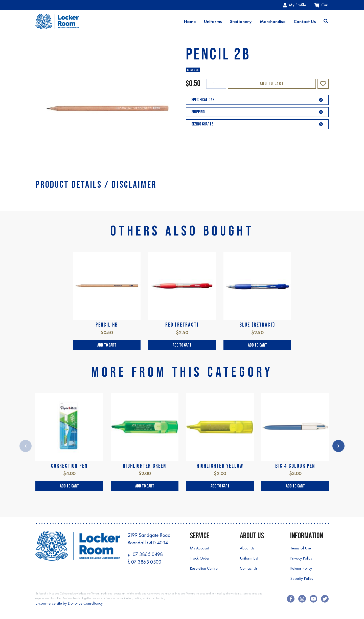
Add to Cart (272, 84)
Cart (321, 5)
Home (190, 22)
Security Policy (302, 578)
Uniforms (213, 22)
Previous (26, 446)
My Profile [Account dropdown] (294, 5)
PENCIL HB (107, 325)
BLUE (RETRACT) (257, 325)
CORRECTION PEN (69, 466)
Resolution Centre (204, 568)
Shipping (257, 112)
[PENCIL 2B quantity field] (216, 84)
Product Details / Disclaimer (96, 185)
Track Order (200, 558)
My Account (199, 548)
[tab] (96, 185)
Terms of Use (301, 548)
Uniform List (249, 558)
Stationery (241, 22)
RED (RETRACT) (182, 325)
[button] (323, 84)
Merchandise (273, 22)
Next (338, 446)
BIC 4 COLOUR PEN (295, 466)
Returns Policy (301, 568)
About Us (247, 548)
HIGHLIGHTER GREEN (144, 466)
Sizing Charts (257, 124)
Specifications (257, 100)
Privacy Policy (301, 558)
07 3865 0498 (148, 554)
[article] (107, 301)
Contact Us (305, 22)
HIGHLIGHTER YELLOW (220, 466)
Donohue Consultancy (85, 603)
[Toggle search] (326, 22)
